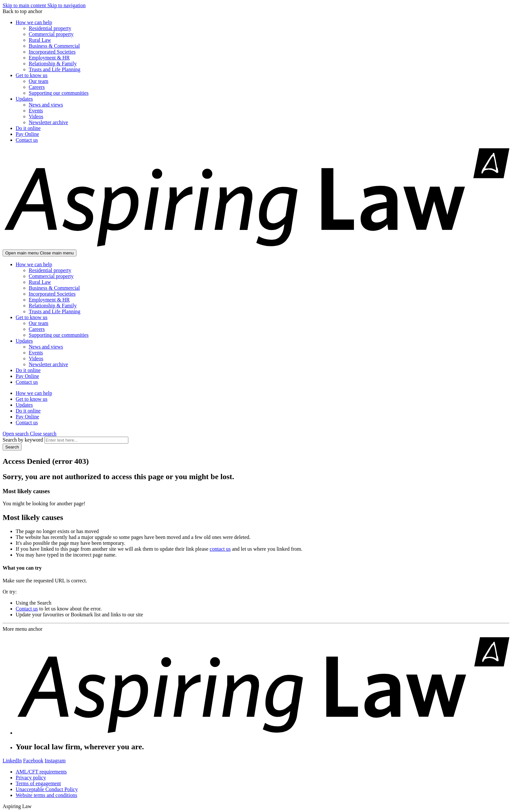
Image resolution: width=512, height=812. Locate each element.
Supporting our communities (59, 93)
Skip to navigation (66, 5)
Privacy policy (31, 778)
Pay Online (27, 134)
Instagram (55, 761)
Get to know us (32, 75)
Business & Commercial (54, 46)
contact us (220, 549)
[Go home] (256, 246)
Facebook (33, 761)
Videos (36, 116)
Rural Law (40, 40)
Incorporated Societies (52, 52)
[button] (30, 434)
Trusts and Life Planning (55, 69)
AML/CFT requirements (41, 772)
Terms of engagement (38, 783)
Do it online (28, 128)
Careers (37, 87)
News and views (46, 105)
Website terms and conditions (46, 795)
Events (36, 111)
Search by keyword (23, 440)
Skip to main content (25, 5)
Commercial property (51, 34)
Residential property (50, 28)
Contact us (27, 140)
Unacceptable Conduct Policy (47, 789)
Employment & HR (49, 58)
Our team (39, 81)
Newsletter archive (48, 122)
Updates (24, 99)
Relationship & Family (53, 64)
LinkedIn (12, 761)
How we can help (34, 22)
